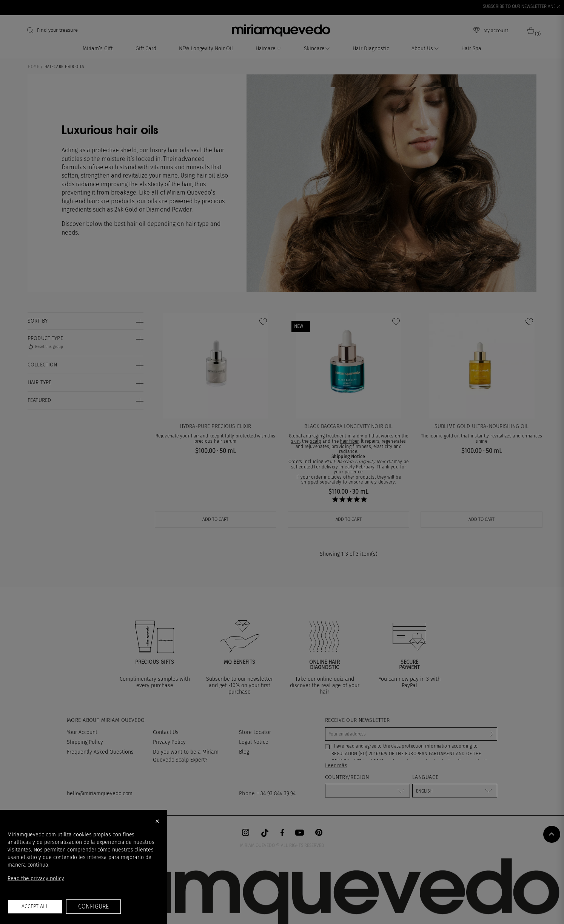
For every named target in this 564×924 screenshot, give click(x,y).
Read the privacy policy (36, 878)
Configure (93, 906)
